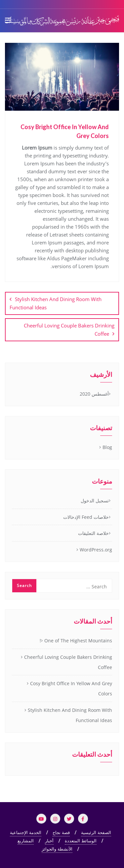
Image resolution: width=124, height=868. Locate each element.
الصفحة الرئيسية (96, 832)
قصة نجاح (61, 832)
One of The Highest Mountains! (76, 641)
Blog (107, 447)
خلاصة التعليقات (93, 533)
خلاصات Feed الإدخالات (86, 517)
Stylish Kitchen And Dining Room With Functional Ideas (56, 303)
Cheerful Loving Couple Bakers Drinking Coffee (69, 330)
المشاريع (26, 841)
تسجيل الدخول (95, 501)
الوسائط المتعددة (81, 841)
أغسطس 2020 (94, 394)
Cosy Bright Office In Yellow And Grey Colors (71, 688)
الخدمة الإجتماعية (26, 832)
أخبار (49, 841)
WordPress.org (96, 550)
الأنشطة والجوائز (57, 849)
